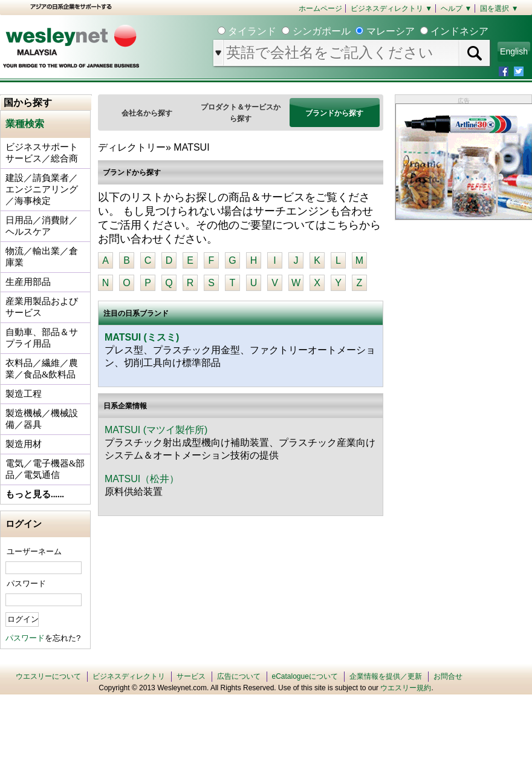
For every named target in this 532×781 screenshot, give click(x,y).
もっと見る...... (35, 494)
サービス (191, 676)
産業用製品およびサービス (42, 307)
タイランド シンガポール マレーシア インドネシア (357, 31)
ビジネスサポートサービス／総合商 (42, 153)
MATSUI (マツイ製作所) (156, 430)
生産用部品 (28, 282)
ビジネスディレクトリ (129, 676)
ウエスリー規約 (406, 688)
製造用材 (24, 444)
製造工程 (24, 394)
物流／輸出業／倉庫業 (42, 257)
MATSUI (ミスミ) (142, 337)
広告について (239, 676)
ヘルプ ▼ (456, 8)
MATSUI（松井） (142, 479)
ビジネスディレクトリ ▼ (391, 8)
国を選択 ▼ (499, 8)
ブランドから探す (334, 113)
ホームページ (320, 8)
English (514, 51)
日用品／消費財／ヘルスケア (42, 226)
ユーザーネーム (34, 551)
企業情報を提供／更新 (386, 676)
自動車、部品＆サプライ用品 (42, 338)
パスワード (26, 583)
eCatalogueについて (305, 676)
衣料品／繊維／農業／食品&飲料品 (42, 369)
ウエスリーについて (48, 676)
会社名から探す (147, 113)
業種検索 (25, 124)
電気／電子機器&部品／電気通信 (45, 469)
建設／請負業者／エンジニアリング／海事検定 (42, 189)
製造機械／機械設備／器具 (42, 419)
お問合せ (448, 676)
